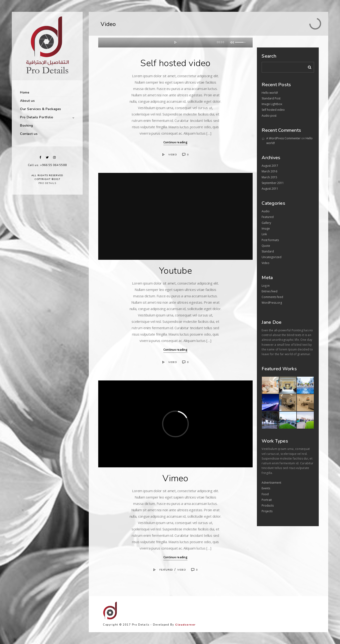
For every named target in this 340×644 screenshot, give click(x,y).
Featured (166, 570)
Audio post (269, 116)
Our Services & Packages (41, 109)
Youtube (175, 271)
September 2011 (273, 183)
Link (264, 234)
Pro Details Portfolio (37, 117)
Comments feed (272, 297)
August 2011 (270, 189)
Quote (266, 246)
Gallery (266, 223)
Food (265, 494)
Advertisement (271, 483)
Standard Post (271, 98)
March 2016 (269, 171)
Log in (266, 286)
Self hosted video (175, 63)
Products (268, 505)
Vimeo (175, 478)
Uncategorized (272, 257)
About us (27, 101)
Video (173, 155)
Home (25, 92)
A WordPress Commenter (283, 138)
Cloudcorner (185, 625)
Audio (266, 211)
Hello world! (270, 93)
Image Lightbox (272, 104)
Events (266, 488)
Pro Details (47, 183)
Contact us (29, 134)
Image (266, 228)
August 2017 (270, 166)
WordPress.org (272, 303)
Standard (268, 251)
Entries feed (270, 291)
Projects (267, 511)
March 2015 (269, 177)
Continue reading (175, 142)
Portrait (267, 500)
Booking (27, 126)
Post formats (270, 240)
